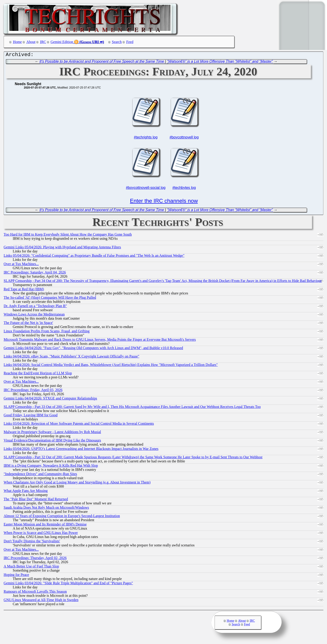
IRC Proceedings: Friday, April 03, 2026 (33, 391)
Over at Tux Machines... (21, 265)
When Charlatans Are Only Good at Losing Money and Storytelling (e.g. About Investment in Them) (77, 483)
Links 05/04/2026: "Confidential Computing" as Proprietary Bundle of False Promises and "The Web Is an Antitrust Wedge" (94, 257)
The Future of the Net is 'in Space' (28, 324)
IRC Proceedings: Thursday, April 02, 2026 (35, 559)
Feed (130, 42)
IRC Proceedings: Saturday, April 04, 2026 (35, 273)
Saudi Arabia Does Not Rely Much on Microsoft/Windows (46, 509)
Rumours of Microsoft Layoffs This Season (35, 593)
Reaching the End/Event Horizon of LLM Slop (38, 374)
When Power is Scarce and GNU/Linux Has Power (41, 534)
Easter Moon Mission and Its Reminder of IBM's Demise (45, 525)
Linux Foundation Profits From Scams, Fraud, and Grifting (47, 332)
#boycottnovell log (184, 138)
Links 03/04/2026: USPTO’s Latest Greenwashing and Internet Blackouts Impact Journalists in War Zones (81, 450)
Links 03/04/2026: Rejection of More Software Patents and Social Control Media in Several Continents (79, 425)
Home (17, 42)
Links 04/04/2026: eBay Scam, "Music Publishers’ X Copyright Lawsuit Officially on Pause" (71, 357)
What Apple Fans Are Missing (26, 492)
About (31, 42)
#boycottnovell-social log (146, 189)
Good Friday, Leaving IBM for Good (31, 416)
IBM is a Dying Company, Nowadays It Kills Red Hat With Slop (51, 467)
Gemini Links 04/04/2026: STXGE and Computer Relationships (50, 399)
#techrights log (146, 138)
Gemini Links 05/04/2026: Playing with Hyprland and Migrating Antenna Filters (62, 248)
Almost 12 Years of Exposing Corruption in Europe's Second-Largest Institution (62, 517)
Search (117, 42)
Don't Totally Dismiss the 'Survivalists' (32, 542)
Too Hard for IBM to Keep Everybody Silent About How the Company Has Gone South (68, 236)
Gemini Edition (62, 42)
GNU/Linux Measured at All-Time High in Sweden (41, 601)
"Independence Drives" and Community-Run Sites (40, 475)
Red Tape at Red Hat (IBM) (24, 290)
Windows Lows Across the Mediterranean (34, 315)
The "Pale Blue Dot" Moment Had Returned (36, 500)
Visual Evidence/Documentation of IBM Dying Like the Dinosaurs (52, 441)
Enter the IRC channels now (164, 202)
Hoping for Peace (16, 576)
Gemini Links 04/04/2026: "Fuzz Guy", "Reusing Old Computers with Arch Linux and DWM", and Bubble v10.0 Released (93, 349)
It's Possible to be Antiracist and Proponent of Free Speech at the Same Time (102, 63)
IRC (43, 42)
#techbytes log (184, 189)
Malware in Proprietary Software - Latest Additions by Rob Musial (52, 433)
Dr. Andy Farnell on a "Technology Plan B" (35, 307)
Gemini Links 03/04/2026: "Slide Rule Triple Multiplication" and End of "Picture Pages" (68, 584)
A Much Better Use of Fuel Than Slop (31, 567)
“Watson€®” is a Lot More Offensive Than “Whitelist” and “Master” (220, 63)
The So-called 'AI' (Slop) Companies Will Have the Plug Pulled (50, 299)
